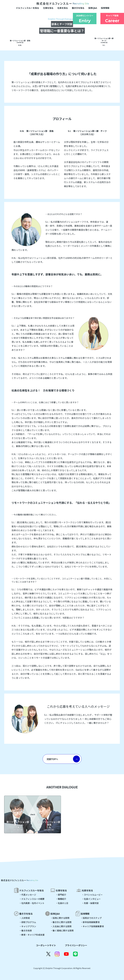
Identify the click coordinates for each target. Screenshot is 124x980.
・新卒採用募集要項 (90, 922)
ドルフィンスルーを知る (28, 8)
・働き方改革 (26, 930)
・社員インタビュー (91, 899)
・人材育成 (25, 918)
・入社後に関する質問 (61, 926)
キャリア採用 (112, 19)
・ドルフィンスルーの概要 (32, 899)
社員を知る (63, 8)
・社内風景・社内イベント (32, 903)
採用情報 (105, 8)
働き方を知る (78, 8)
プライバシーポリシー (76, 945)
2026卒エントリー (85, 19)
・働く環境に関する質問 (62, 930)
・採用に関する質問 (60, 918)
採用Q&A (93, 8)
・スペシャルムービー (92, 895)
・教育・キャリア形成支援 (32, 935)
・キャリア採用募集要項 (92, 926)
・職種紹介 (61, 899)
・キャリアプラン (28, 926)
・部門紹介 (61, 895)
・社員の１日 (62, 903)
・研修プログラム (28, 922)
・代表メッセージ (28, 895)
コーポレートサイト (46, 945)
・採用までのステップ (91, 918)
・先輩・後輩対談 (90, 903)
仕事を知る (48, 8)
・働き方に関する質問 (61, 922)
